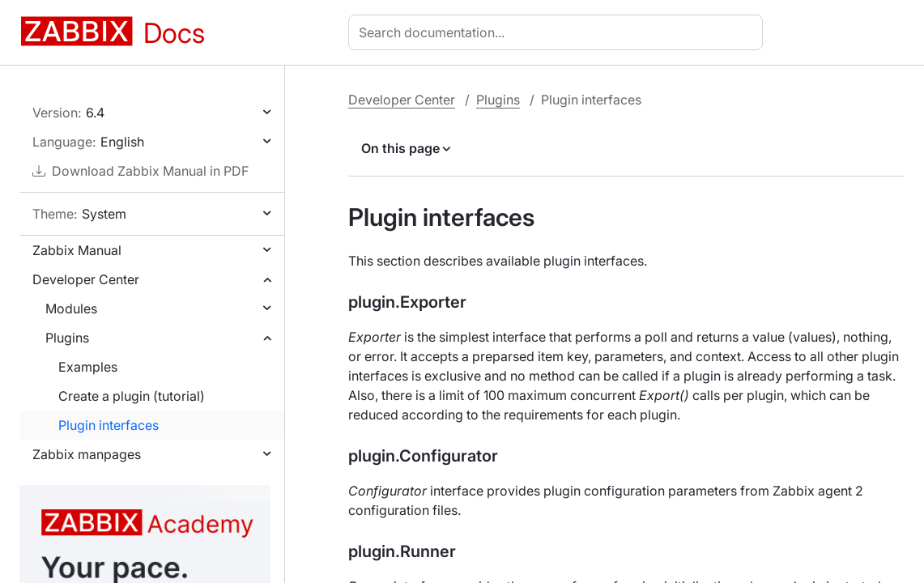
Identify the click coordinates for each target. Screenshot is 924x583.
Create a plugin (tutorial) (132, 396)
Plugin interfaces (109, 425)
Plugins (67, 338)
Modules (71, 309)
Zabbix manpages (87, 454)
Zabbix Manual (77, 250)
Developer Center (86, 279)
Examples (88, 367)
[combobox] (559, 32)
